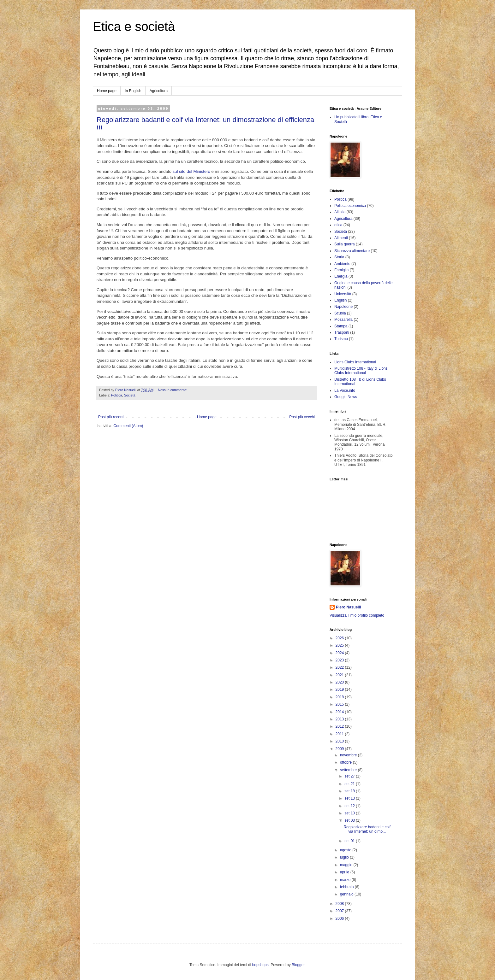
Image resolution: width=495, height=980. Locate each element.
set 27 (350, 776)
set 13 (350, 798)
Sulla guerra (345, 244)
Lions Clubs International (355, 362)
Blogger (298, 965)
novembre (349, 755)
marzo (346, 880)
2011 (340, 734)
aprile (345, 872)
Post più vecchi (302, 417)
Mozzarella (343, 320)
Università (343, 294)
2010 (340, 741)
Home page (107, 91)
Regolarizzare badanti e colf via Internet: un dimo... (367, 829)
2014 (340, 712)
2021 (340, 675)
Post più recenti (111, 417)
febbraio (347, 887)
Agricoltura (159, 91)
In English (133, 91)
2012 (340, 726)
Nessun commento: (173, 390)
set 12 (350, 806)
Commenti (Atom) (128, 426)
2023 (340, 660)
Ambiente (342, 264)
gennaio (347, 894)
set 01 (350, 841)
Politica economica (350, 206)
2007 (340, 911)
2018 (340, 697)
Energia (341, 276)
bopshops (260, 965)
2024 (340, 653)
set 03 (350, 820)
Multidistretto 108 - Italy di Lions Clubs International (361, 371)
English (340, 300)
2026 (340, 638)
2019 (340, 690)
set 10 (350, 813)
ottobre (346, 762)
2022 (340, 667)
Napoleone (343, 307)
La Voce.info (345, 390)
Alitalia (340, 212)
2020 (340, 682)
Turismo (341, 339)
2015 (340, 704)
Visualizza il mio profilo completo (357, 615)
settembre (349, 770)
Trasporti (342, 332)
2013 (340, 719)
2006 (340, 918)
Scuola (340, 313)
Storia (339, 257)
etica (338, 225)
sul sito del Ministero (191, 171)
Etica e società (134, 26)
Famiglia (341, 270)
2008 (340, 904)
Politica (117, 395)
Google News (346, 397)
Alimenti (341, 238)
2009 (340, 749)
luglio (345, 857)
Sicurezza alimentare (352, 251)
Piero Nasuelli (348, 607)
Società (130, 395)
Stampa (341, 326)
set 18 (350, 791)
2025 (340, 645)
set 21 (350, 784)
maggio (347, 865)
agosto (346, 850)
